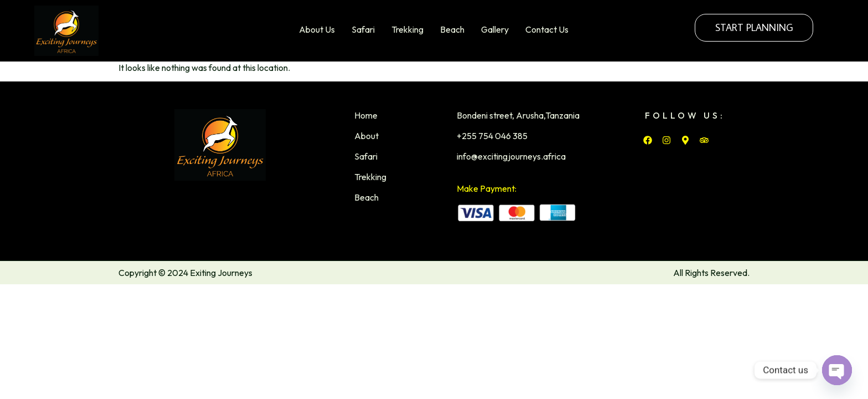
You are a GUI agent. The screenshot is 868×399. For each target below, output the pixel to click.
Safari (363, 29)
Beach (452, 29)
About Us (317, 29)
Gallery (495, 29)
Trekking (407, 29)
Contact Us (547, 29)
